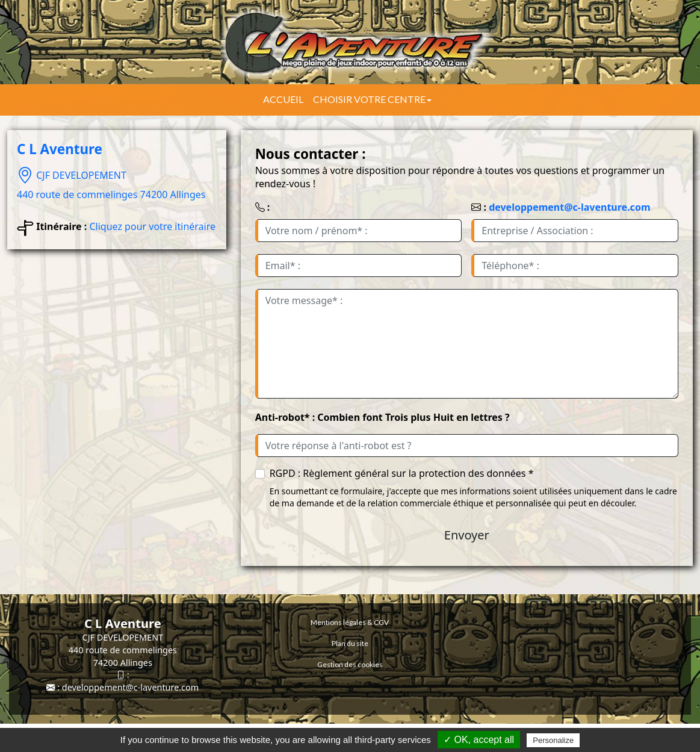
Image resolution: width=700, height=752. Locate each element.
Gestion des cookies (350, 664)
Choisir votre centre (372, 99)
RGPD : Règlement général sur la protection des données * (402, 473)
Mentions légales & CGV (350, 622)
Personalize (553, 740)
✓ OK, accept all (479, 740)
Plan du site (350, 643)
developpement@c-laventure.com (569, 207)
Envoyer (467, 535)
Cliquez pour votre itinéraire (152, 226)
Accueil (283, 99)
